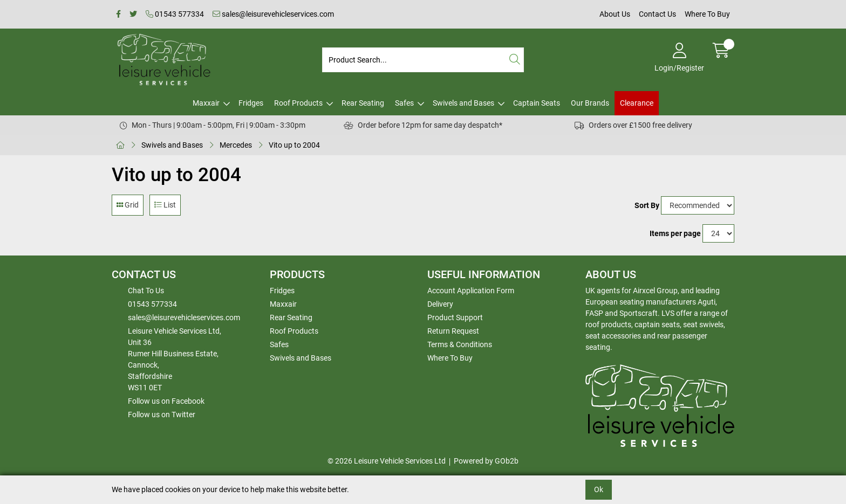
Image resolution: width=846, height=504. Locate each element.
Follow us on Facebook (166, 401)
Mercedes (236, 145)
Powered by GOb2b (486, 461)
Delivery (440, 304)
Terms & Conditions (460, 344)
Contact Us (657, 14)
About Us (615, 14)
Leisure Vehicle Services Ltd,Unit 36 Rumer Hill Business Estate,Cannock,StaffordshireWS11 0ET (175, 359)
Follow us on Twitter (162, 415)
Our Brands (590, 103)
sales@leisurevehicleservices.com (273, 14)
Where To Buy (707, 14)
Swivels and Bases (463, 103)
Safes (404, 103)
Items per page (675, 233)
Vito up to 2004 (294, 145)
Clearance (637, 103)
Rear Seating (363, 103)
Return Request (453, 331)
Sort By (647, 205)
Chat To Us (146, 291)
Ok (599, 489)
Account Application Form (471, 291)
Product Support (455, 317)
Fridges (251, 103)
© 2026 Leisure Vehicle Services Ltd (387, 461)
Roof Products (298, 103)
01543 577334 (175, 14)
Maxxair (206, 103)
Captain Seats (537, 103)
